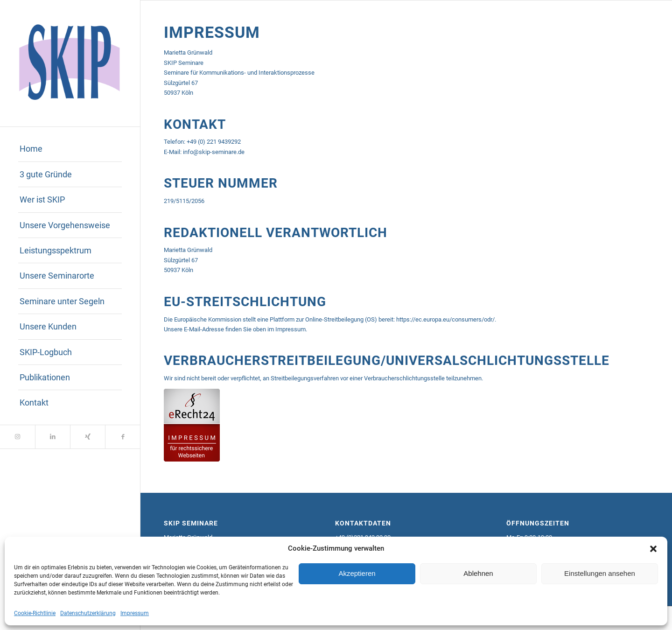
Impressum (135, 613)
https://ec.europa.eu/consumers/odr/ (445, 319)
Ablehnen (478, 573)
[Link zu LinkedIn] (52, 437)
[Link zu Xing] (87, 437)
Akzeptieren (357, 573)
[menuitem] (70, 149)
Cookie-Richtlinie (35, 613)
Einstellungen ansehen (600, 573)
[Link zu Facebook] (122, 437)
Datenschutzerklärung (88, 613)
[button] (653, 549)
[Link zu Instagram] (17, 437)
